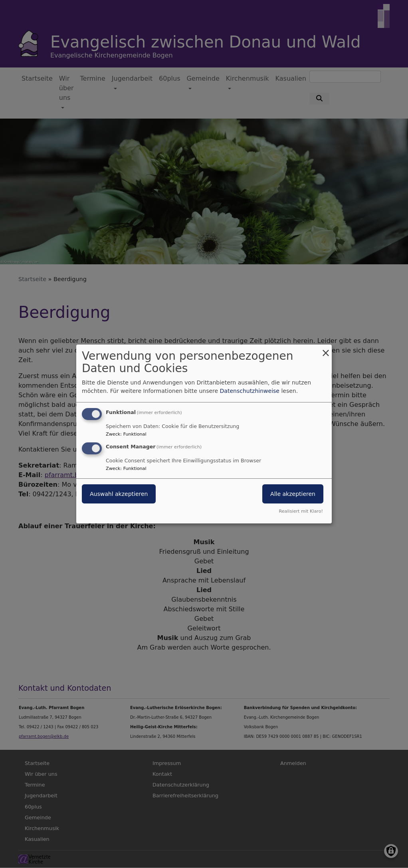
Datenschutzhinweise (250, 391)
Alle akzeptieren (293, 494)
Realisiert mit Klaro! (301, 511)
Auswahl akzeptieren (119, 494)
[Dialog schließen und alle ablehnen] (326, 350)
